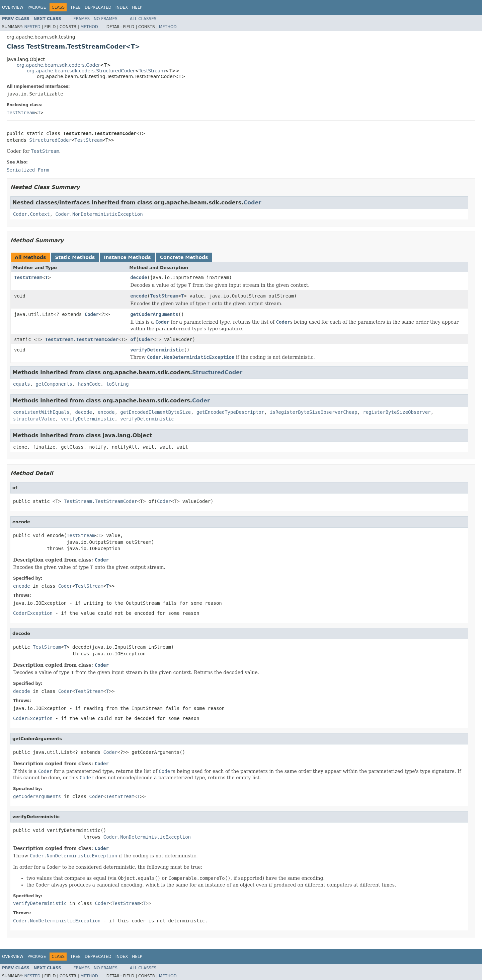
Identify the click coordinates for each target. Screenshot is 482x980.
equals (22, 384)
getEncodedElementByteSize (155, 412)
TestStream (152, 71)
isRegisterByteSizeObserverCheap (313, 412)
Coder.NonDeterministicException (99, 214)
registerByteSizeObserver (397, 412)
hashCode (89, 384)
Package (37, 7)
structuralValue (34, 419)
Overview (13, 7)
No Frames (106, 19)
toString (117, 384)
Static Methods (75, 257)
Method (89, 27)
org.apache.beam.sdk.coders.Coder (58, 65)
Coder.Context (31, 214)
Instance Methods (127, 257)
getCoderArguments (154, 314)
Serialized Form (28, 170)
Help (137, 7)
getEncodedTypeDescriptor (230, 412)
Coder (252, 203)
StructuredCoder (50, 140)
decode (139, 277)
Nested (32, 27)
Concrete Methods (184, 257)
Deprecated (98, 7)
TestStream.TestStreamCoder (82, 339)
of (133, 339)
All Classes (143, 19)
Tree (75, 7)
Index (122, 7)
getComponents (54, 384)
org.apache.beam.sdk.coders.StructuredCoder (81, 71)
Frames (82, 19)
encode (139, 296)
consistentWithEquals (41, 412)
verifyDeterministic (157, 350)
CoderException (33, 613)
